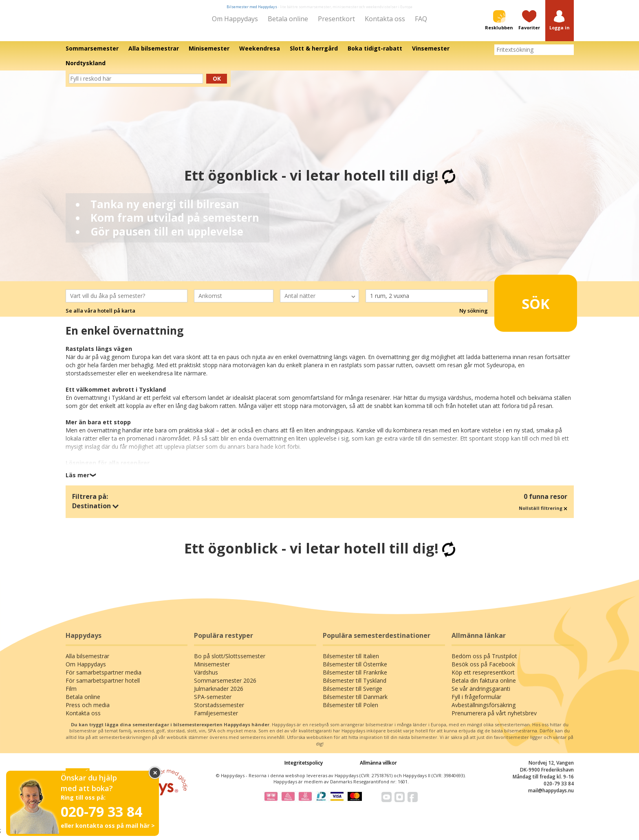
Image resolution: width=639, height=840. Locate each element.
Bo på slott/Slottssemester (230, 662)
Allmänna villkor (378, 768)
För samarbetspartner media (104, 678)
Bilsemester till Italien (351, 662)
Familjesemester (216, 719)
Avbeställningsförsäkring (484, 711)
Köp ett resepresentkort (483, 678)
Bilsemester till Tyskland (355, 686)
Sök (523, 305)
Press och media (88, 711)
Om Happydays (235, 19)
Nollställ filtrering (543, 514)
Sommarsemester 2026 (225, 686)
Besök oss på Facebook (483, 670)
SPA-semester (213, 702)
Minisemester (212, 670)
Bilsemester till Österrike (355, 670)
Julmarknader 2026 (219, 694)
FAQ (421, 19)
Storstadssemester (219, 711)
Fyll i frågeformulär (476, 702)
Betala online (288, 19)
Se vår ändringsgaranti (481, 694)
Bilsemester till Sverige (353, 694)
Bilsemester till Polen (350, 711)
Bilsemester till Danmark (355, 702)
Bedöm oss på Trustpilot (484, 662)
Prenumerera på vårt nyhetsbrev (494, 719)
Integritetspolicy (304, 768)
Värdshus (206, 678)
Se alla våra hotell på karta (100, 316)
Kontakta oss (385, 19)
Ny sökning (474, 316)
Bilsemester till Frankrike (355, 678)
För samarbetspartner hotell (103, 686)
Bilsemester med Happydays (252, 7)
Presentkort (336, 19)
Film (71, 694)
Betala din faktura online (484, 686)
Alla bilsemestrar (87, 662)
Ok (217, 84)
